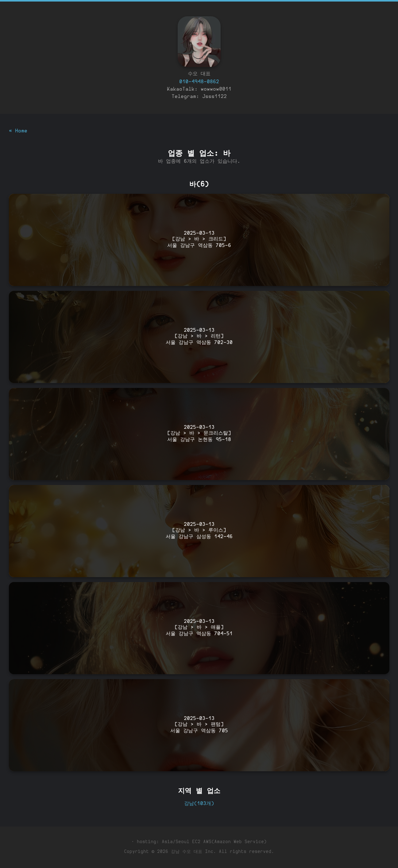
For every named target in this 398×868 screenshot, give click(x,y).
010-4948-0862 (199, 82)
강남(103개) (199, 804)
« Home (18, 131)
